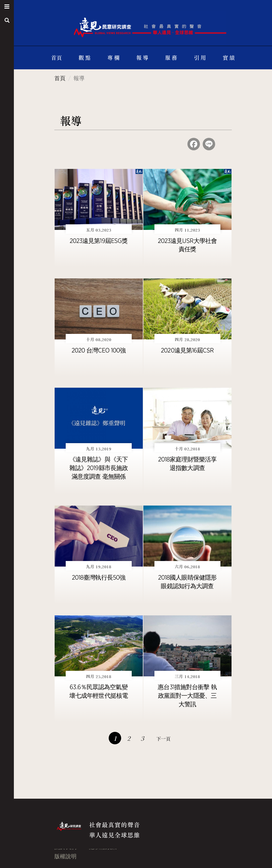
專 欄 (113, 58)
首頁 (56, 58)
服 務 (171, 58)
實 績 (229, 58)
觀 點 (84, 58)
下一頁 (163, 739)
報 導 (142, 58)
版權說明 (65, 856)
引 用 (200, 58)
